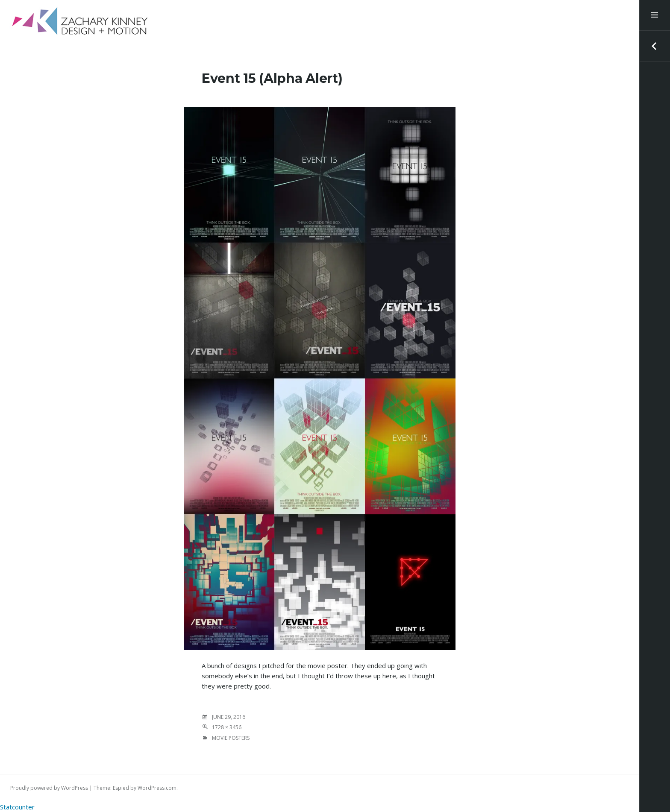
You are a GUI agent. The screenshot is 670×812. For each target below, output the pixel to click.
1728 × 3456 (227, 727)
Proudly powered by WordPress (49, 788)
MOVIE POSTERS (231, 738)
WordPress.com (157, 788)
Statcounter (17, 807)
